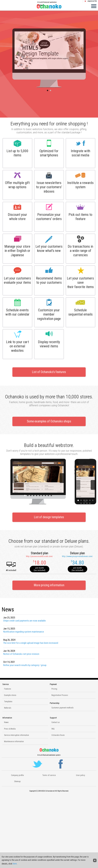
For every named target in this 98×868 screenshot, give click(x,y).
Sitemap (17, 781)
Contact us (56, 722)
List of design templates (49, 517)
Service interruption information (17, 735)
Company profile (17, 775)
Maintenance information (14, 741)
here (15, 864)
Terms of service (49, 775)
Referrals (8, 708)
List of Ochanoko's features (49, 372)
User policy (80, 775)
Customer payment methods (63, 708)
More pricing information (49, 585)
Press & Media (10, 729)
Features (8, 689)
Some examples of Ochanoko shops (49, 421)
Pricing (54, 689)
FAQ (53, 729)
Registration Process (60, 695)
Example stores (10, 695)
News (6, 722)
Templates (8, 702)
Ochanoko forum (58, 735)
